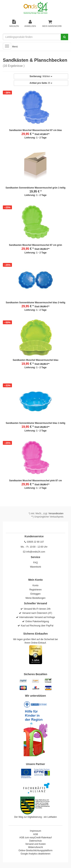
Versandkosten (56, 513)
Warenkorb (35, 567)
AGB (35, 834)
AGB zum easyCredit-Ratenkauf (35, 838)
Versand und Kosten (35, 844)
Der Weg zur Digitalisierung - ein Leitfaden (35, 817)
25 (41, 83)
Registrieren (35, 590)
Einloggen (35, 594)
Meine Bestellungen (35, 598)
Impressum (35, 831)
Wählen (41, 76)
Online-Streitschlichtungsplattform (35, 850)
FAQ (35, 563)
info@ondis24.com (36, 552)
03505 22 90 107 (35, 542)
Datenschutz (35, 841)
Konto (35, 585)
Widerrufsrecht (35, 847)
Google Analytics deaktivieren (35, 854)
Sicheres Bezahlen (36, 674)
